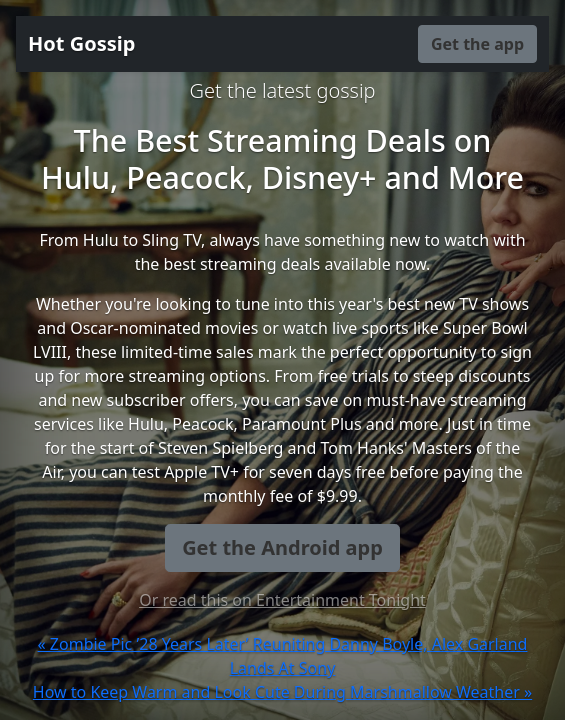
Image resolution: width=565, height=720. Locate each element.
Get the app (477, 44)
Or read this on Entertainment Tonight (282, 600)
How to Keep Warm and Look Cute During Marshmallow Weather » (282, 692)
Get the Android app (282, 547)
